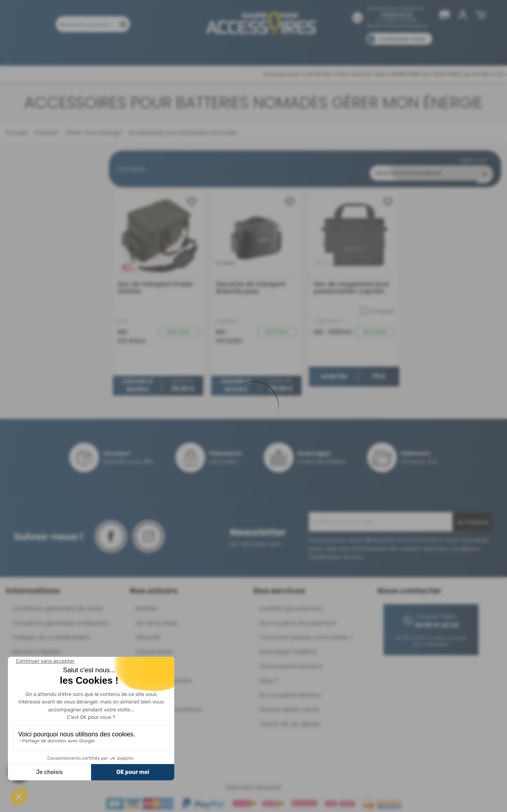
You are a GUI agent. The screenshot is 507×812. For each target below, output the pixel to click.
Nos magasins (225, 50)
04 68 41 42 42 (397, 14)
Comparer (377, 304)
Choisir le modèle (138, 379)
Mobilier (147, 602)
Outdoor (46, 132)
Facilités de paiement (291, 602)
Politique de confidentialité (51, 631)
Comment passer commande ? (306, 631)
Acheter (334, 370)
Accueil (16, 132)
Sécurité (148, 631)
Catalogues (365, 50)
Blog (399, 50)
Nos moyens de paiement (298, 616)
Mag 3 (268, 674)
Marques (269, 50)
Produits (55, 50)
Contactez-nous (402, 39)
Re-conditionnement (290, 688)
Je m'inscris (473, 516)
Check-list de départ (290, 717)
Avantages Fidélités (288, 645)
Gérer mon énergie (93, 132)
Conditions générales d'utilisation (61, 616)
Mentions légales (37, 645)
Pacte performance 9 (291, 659)
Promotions (95, 50)
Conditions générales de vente (57, 602)
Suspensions (154, 645)
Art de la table (157, 616)
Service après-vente (290, 703)
